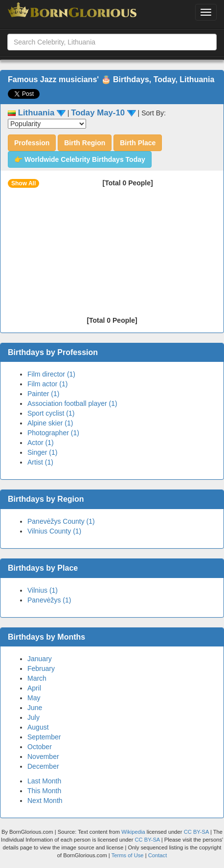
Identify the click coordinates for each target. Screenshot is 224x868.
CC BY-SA (196, 832)
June (35, 708)
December (43, 766)
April (34, 688)
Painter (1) (43, 394)
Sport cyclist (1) (51, 413)
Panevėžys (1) (49, 600)
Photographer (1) (53, 433)
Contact (158, 855)
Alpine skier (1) (50, 423)
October (40, 747)
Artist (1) (40, 462)
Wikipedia (133, 832)
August (38, 727)
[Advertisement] (108, 255)
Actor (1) (41, 443)
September (44, 737)
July (34, 717)
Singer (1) (42, 452)
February (41, 668)
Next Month (45, 801)
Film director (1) (51, 374)
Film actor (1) (47, 384)
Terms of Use (128, 855)
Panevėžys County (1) (61, 521)
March (37, 678)
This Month (44, 791)
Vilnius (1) (43, 590)
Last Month (44, 781)
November (43, 757)
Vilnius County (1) (54, 531)
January (40, 659)
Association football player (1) (72, 403)
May (34, 698)
